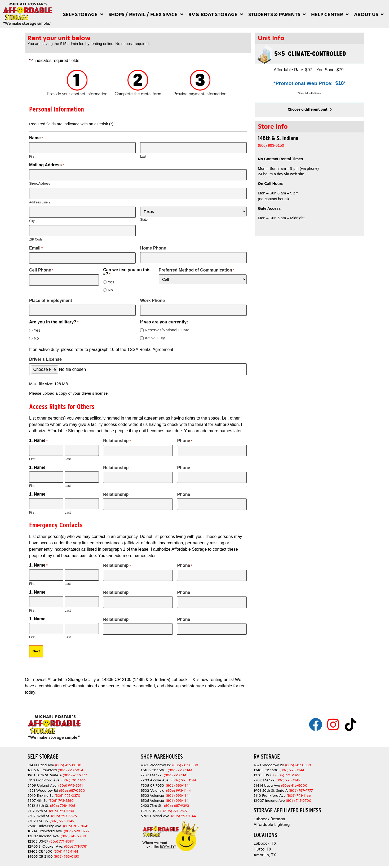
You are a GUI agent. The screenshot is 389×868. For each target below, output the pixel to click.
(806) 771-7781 (76, 840)
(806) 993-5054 (70, 764)
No (110, 287)
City (32, 219)
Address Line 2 (40, 201)
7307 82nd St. (39, 810)
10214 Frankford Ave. (45, 825)
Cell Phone (41, 268)
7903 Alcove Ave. (156, 774)
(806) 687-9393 (176, 800)
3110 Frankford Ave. (44, 774)
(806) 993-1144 (66, 845)
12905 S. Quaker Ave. (45, 840)
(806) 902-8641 (76, 820)
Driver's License (45, 356)
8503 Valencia (152, 789)
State (144, 218)
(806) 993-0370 (67, 789)
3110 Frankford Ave (270, 789)
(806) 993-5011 (71, 779)
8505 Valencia (152, 794)
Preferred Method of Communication (197, 268)
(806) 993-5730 (62, 805)
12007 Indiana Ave (269, 794)
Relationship (117, 438)
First (32, 156)
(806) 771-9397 (61, 835)
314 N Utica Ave (41, 759)
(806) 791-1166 (74, 774)
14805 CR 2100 (40, 851)
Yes (111, 279)
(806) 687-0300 (72, 784)
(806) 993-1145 (62, 815)
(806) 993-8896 (64, 810)
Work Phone (152, 298)
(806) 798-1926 (63, 800)
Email (36, 246)
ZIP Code (36, 237)
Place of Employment (51, 298)
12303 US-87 (38, 835)
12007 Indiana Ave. (44, 830)
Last (143, 156)
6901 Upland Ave (155, 810)
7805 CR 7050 (152, 779)
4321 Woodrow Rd (43, 784)
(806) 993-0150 (67, 851)
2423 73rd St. (151, 800)
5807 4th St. (37, 794)
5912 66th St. (38, 800)
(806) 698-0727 (77, 825)
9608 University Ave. (45, 820)
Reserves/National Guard (167, 327)
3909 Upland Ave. (42, 779)
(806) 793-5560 (61, 794)
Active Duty (155, 335)
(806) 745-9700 (73, 830)
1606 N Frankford (42, 764)
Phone (185, 438)
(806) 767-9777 (75, 769)
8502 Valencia (152, 784)
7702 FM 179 (38, 815)
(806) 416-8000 (68, 759)
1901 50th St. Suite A (45, 769)
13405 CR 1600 (40, 845)
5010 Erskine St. (41, 789)
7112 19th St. (38, 805)
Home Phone (153, 246)
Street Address (40, 183)
